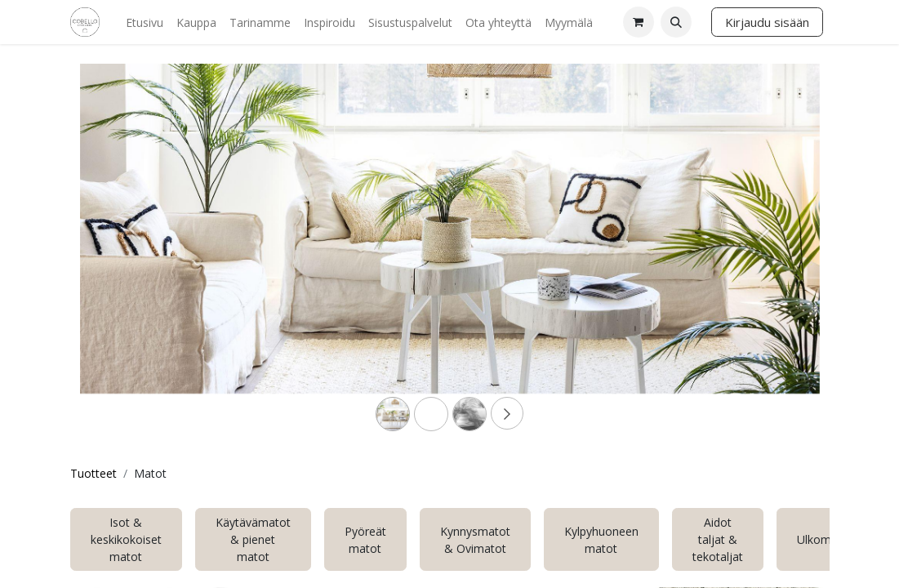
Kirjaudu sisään (767, 22)
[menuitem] (145, 22)
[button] (676, 22)
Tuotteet (93, 473)
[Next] (764, 255)
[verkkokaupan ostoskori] (639, 22)
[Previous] (136, 255)
